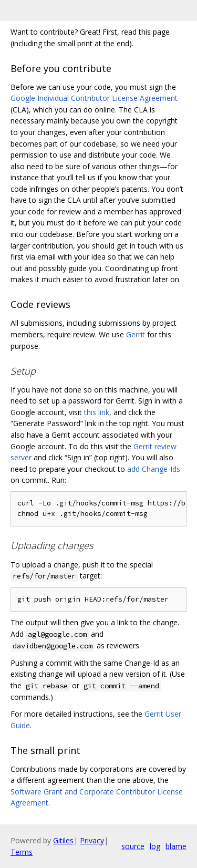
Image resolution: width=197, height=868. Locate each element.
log (155, 846)
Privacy (92, 840)
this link (97, 412)
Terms (22, 852)
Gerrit (136, 334)
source (133, 846)
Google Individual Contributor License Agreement (94, 98)
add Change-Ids (154, 469)
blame (176, 846)
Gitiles (63, 840)
